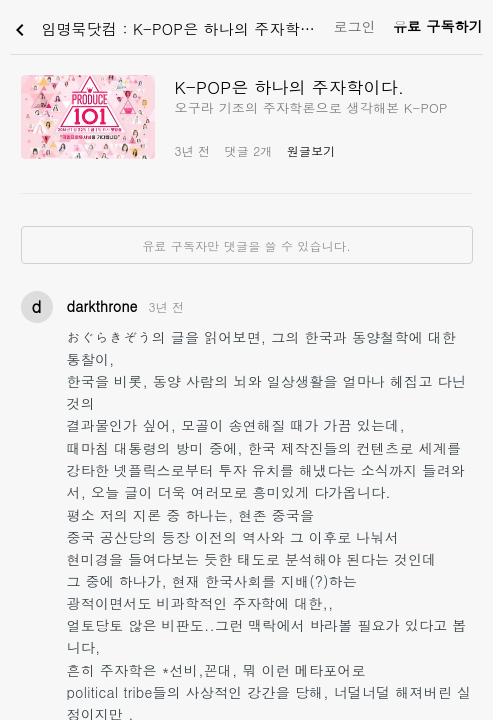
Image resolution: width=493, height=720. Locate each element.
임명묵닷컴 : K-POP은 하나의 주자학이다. (167, 30)
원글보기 (311, 150)
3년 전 (167, 306)
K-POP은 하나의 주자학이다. (290, 87)
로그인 (354, 26)
